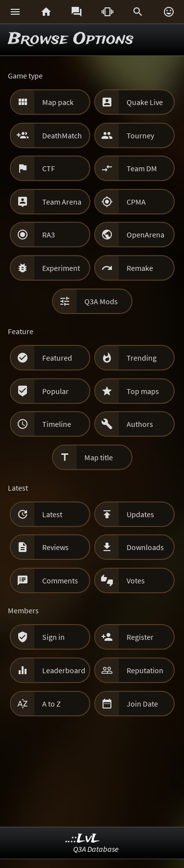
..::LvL (83, 839)
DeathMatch (62, 135)
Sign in (53, 637)
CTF (49, 168)
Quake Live (145, 102)
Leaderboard (64, 670)
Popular (55, 391)
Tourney (140, 135)
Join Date (142, 704)
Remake (140, 268)
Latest (52, 514)
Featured (57, 358)
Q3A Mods (101, 301)
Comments (60, 580)
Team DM (142, 168)
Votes (136, 580)
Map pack (58, 102)
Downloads (145, 547)
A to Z (52, 704)
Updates (140, 514)
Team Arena (62, 202)
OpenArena (145, 235)
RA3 (49, 235)
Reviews (55, 547)
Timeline (57, 424)
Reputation (145, 670)
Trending (142, 358)
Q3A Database (96, 849)
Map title (99, 457)
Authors (140, 424)
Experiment (61, 268)
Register (140, 637)
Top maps (143, 391)
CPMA (136, 202)
